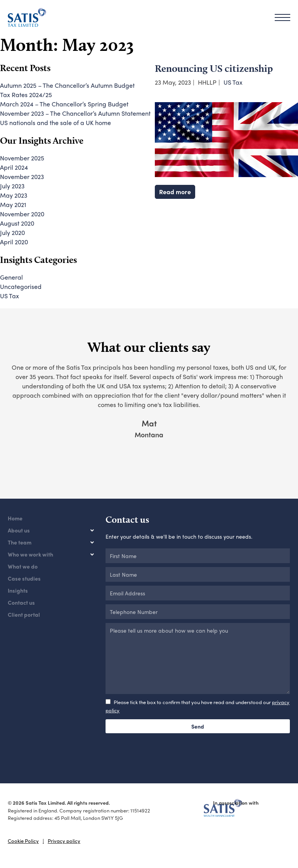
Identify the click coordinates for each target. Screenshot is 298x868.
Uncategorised (21, 286)
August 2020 (17, 223)
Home (15, 518)
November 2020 (22, 214)
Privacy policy (64, 841)
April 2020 (14, 242)
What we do (23, 566)
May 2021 (13, 204)
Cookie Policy (23, 841)
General (11, 277)
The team (20, 542)
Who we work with (30, 554)
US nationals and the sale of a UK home (55, 123)
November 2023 (22, 177)
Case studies (24, 578)
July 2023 (12, 186)
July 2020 (12, 232)
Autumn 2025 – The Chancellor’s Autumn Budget (67, 85)
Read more (175, 192)
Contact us (21, 602)
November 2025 (22, 158)
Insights (18, 590)
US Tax (233, 82)
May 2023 (14, 195)
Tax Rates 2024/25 (26, 95)
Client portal (24, 614)
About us (19, 530)
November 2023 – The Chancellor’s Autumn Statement (75, 113)
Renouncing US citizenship (214, 68)
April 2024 (14, 167)
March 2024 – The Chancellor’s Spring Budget (64, 104)
